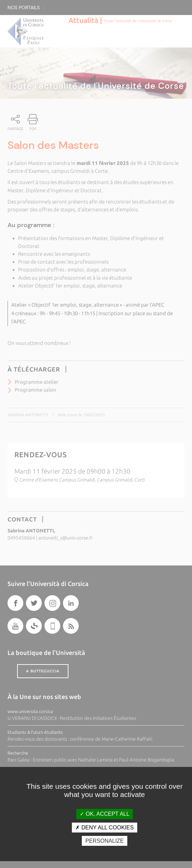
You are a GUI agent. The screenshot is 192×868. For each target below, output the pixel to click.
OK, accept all (105, 814)
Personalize (104, 841)
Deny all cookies (104, 828)
